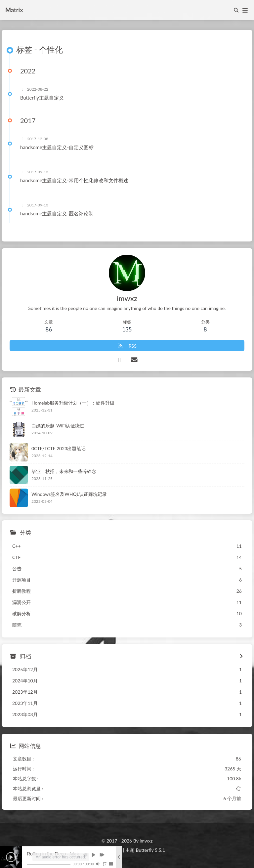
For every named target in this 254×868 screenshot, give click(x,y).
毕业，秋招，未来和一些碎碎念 (64, 471)
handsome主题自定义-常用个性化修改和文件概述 (74, 180)
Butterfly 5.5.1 (150, 850)
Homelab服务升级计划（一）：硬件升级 (73, 403)
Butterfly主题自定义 (42, 98)
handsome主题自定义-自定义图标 (57, 147)
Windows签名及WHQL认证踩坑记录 (69, 494)
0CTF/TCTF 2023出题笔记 (59, 448)
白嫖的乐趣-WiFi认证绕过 (58, 426)
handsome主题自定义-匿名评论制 (57, 213)
